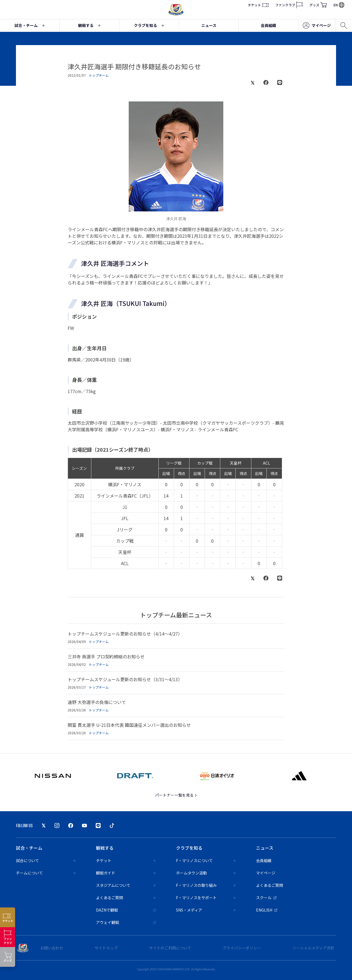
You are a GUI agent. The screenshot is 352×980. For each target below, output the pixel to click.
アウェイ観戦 (126, 922)
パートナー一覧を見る (176, 795)
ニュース (209, 25)
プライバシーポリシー (242, 948)
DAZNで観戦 (126, 910)
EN (339, 5)
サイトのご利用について (170, 948)
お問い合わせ (52, 948)
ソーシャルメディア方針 (313, 948)
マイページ (317, 26)
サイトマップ (106, 948)
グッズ (318, 5)
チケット (258, 5)
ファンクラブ (289, 5)
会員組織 (268, 25)
